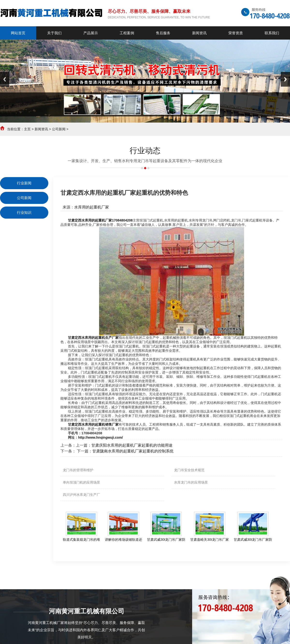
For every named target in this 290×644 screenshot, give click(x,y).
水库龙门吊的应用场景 (191, 482)
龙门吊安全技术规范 (189, 470)
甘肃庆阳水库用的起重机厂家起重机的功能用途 (132, 445)
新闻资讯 (41, 129)
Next (285, 79)
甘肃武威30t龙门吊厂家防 (166, 540)
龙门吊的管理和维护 (78, 470)
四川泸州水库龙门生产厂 (81, 495)
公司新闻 (59, 129)
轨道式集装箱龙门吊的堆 (81, 540)
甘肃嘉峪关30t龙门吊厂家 (209, 540)
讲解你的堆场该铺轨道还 (123, 540)
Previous (5, 79)
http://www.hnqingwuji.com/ (100, 437)
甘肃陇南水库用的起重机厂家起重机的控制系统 (133, 451)
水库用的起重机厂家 (92, 207)
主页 (27, 129)
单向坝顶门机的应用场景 (81, 482)
